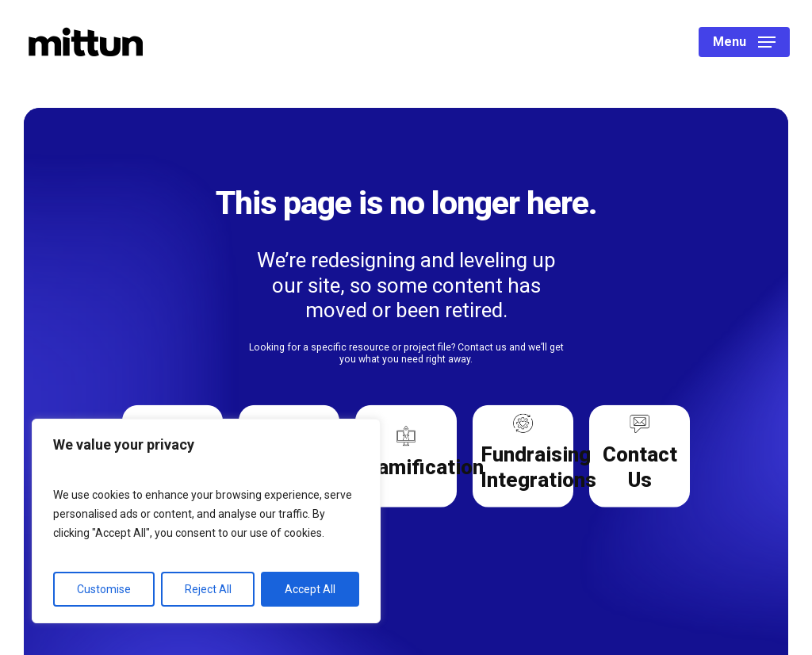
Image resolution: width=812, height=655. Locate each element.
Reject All (208, 589)
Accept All (310, 589)
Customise (104, 589)
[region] (206, 521)
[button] (744, 42)
